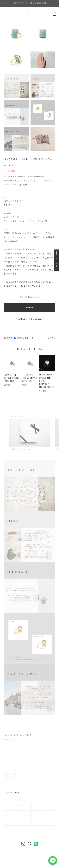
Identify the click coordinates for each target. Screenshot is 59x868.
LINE (29, 338)
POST (8, 338)
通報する (52, 338)
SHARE (19, 338)
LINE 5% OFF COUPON (56, 260)
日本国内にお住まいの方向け (29, 319)
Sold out (30, 308)
